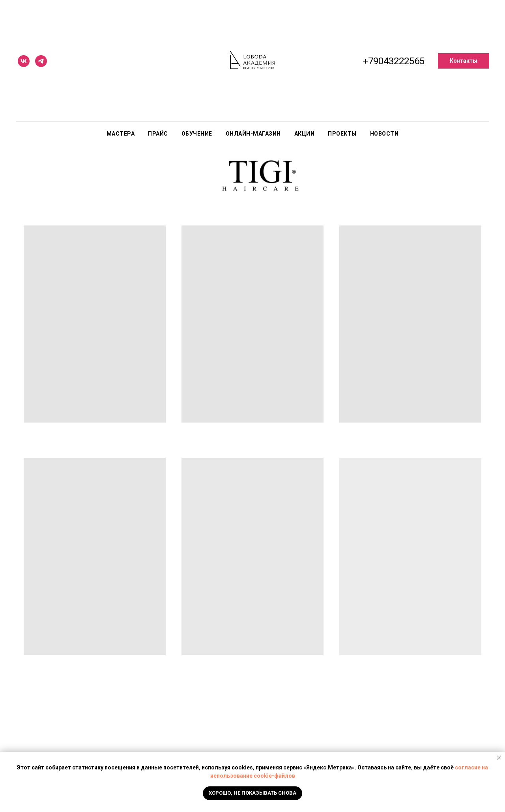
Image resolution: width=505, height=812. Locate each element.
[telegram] (41, 61)
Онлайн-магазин (253, 134)
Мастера (121, 134)
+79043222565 (394, 61)
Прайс (158, 134)
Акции (305, 134)
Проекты (342, 134)
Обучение (197, 134)
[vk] (24, 61)
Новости (384, 134)
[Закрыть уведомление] (499, 758)
